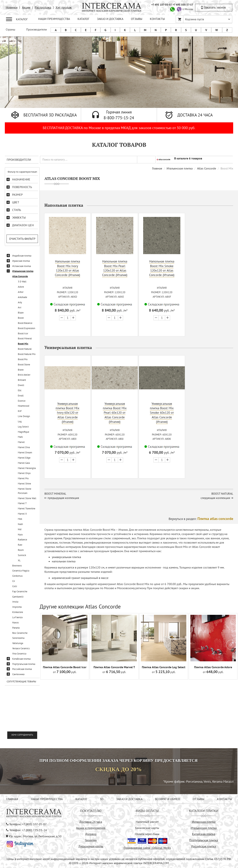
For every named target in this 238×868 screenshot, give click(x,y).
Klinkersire (18, 612)
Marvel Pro (23, 478)
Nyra (20, 535)
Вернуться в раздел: (201, 518)
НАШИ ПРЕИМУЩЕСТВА (54, 19)
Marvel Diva (24, 447)
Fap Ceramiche (20, 591)
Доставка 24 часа (91, 822)
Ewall (21, 396)
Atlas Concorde (20, 276)
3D (102, 799)
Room (21, 550)
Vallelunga (18, 643)
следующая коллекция (215, 497)
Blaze (21, 313)
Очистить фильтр (22, 239)
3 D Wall (22, 282)
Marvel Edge (24, 458)
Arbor (21, 292)
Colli (15, 586)
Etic (20, 390)
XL (19, 560)
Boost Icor (23, 333)
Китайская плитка (21, 659)
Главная (157, 168)
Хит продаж (64, 7)
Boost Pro (23, 359)
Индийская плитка (22, 256)
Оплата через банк (147, 834)
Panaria (16, 628)
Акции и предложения (91, 828)
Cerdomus (17, 576)
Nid (20, 529)
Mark (20, 437)
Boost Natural (25, 349)
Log (20, 421)
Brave (21, 370)
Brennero (17, 566)
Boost (21, 318)
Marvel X (22, 514)
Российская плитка (22, 669)
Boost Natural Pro (27, 354)
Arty (20, 302)
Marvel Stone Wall (27, 498)
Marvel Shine (24, 484)
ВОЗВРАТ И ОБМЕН (168, 799)
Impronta (17, 607)
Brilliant (22, 380)
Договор (91, 834)
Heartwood (24, 406)
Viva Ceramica (19, 654)
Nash (20, 524)
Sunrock (22, 555)
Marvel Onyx (24, 473)
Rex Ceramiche (20, 633)
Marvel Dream (25, 453)
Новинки (12, 7)
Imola (15, 602)
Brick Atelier (24, 375)
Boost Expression (26, 328)
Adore (21, 287)
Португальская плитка (24, 664)
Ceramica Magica (21, 571)
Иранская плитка (21, 261)
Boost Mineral (25, 338)
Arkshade (22, 297)
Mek (20, 519)
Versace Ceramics (21, 648)
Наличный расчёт (147, 822)
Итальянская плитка (23, 271)
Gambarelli (18, 597)
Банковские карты (147, 828)
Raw (20, 545)
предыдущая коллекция (63, 497)
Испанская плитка (22, 266)
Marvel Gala (24, 463)
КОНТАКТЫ (157, 19)
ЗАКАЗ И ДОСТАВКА (110, 19)
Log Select (23, 427)
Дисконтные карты (91, 846)
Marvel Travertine (27, 509)
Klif (20, 411)
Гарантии (91, 840)
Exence (22, 401)
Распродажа (43, 7)
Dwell (21, 385)
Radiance (22, 540)
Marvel (21, 442)
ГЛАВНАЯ (12, 799)
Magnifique (24, 432)
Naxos (15, 623)
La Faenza (17, 617)
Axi (20, 307)
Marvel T (22, 503)
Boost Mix (23, 344)
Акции (26, 7)
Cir (14, 581)
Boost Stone (24, 365)
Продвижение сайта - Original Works (147, 848)
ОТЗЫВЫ (137, 19)
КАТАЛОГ (83, 19)
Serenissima (18, 638)
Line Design (24, 416)
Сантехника (18, 674)
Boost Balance (25, 323)
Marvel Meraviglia (27, 468)
